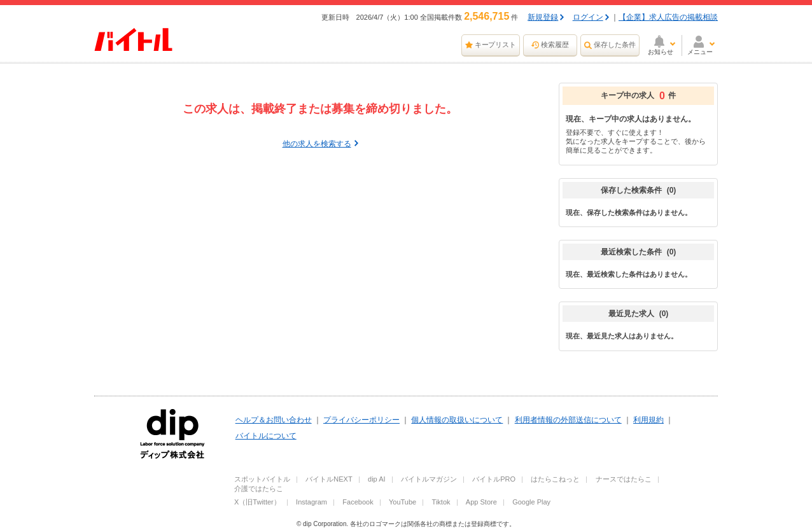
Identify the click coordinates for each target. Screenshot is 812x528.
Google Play (531, 502)
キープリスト (496, 45)
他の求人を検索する (317, 144)
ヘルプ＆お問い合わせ (274, 420)
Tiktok (441, 502)
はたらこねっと (555, 479)
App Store (481, 502)
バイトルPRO (494, 479)
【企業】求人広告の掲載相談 (668, 17)
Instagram (311, 502)
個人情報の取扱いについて (457, 420)
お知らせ (661, 52)
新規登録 (543, 17)
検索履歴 (555, 45)
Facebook (358, 502)
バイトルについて (266, 436)
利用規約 (648, 420)
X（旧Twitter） (257, 502)
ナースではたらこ (624, 479)
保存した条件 (615, 45)
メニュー (700, 52)
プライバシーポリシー (361, 420)
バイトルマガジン (429, 479)
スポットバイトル (262, 479)
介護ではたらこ (259, 489)
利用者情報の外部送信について (568, 420)
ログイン (588, 17)
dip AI (377, 479)
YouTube (402, 502)
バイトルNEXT (329, 479)
